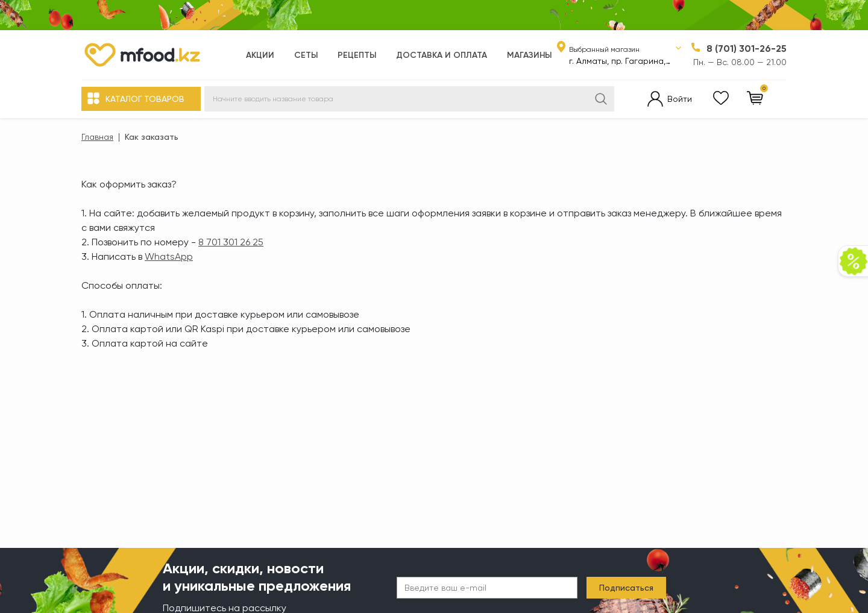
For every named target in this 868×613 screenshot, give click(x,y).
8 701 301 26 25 (231, 242)
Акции (260, 55)
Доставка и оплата (442, 55)
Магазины (529, 55)
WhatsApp (169, 256)
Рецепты (357, 55)
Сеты (306, 55)
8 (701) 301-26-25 (747, 49)
